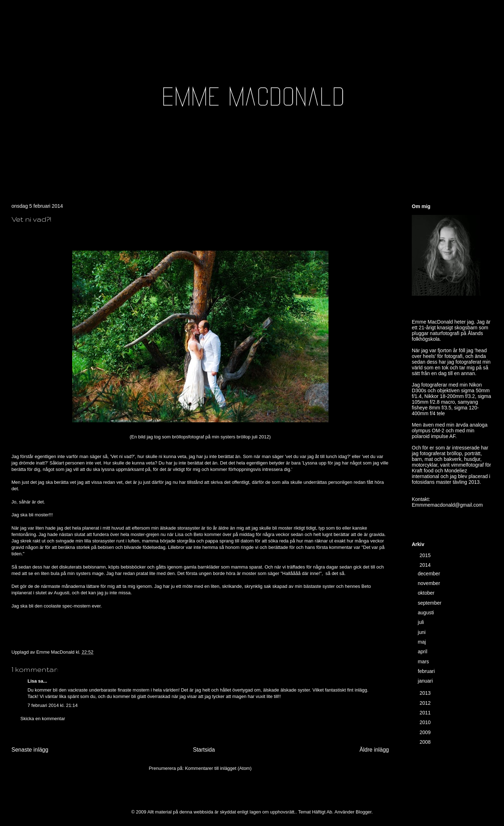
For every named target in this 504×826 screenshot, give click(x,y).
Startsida (204, 750)
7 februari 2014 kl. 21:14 (53, 705)
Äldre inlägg (374, 750)
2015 (426, 555)
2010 (426, 722)
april (423, 652)
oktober (427, 593)
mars (424, 662)
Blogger (364, 812)
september (430, 603)
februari (427, 671)
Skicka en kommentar (43, 719)
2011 (426, 713)
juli (422, 622)
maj (423, 642)
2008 (426, 742)
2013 (426, 693)
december (430, 574)
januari (426, 681)
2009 (426, 732)
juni (423, 632)
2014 (426, 565)
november (430, 583)
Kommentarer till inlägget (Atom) (218, 768)
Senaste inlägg (30, 750)
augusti (427, 613)
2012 (426, 703)
